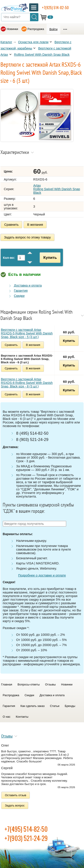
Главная (7, 684)
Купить (50, 257)
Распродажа (36, 29)
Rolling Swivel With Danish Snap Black (42, 55)
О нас (7, 717)
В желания (35, 225)
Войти (53, 29)
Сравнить (11, 225)
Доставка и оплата (28, 285)
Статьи (55, 706)
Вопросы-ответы (29, 684)
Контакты (22, 717)
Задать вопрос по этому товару (27, 237)
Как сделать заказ (32, 706)
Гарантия (21, 291)
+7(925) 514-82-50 (55, 8)
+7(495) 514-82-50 (26, 829)
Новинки (12, 29)
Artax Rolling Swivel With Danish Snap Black (57, 189)
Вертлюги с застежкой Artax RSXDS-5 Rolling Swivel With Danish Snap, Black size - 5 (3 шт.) (27, 333)
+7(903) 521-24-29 (26, 838)
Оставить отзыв (16, 795)
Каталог (6, 42)
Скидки (19, 296)
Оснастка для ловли (33, 42)
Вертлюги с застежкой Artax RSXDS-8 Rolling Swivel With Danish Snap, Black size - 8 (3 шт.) (27, 383)
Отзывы (50, 684)
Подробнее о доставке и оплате (42, 575)
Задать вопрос (15, 805)
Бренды (70, 706)
